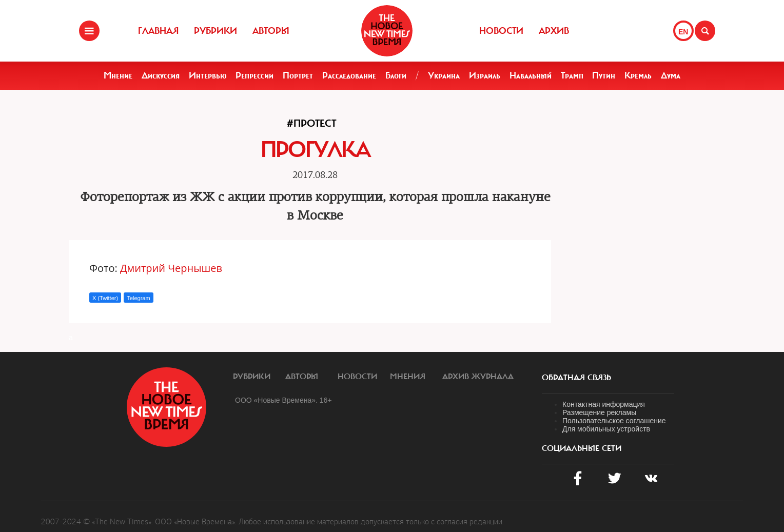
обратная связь (576, 378)
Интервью (208, 75)
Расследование (349, 75)
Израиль (485, 75)
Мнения (408, 377)
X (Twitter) (105, 298)
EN (683, 32)
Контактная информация (604, 404)
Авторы (271, 31)
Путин (604, 75)
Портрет (298, 75)
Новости (501, 31)
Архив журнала (478, 377)
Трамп (572, 75)
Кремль (638, 75)
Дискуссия (161, 75)
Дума (671, 75)
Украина (444, 75)
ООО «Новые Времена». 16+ (283, 400)
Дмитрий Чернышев (171, 268)
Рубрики (215, 31)
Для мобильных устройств (606, 429)
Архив (554, 31)
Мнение (118, 75)
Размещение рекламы (599, 412)
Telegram (138, 298)
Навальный (531, 75)
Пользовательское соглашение (614, 421)
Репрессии (254, 75)
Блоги (396, 75)
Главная (158, 31)
